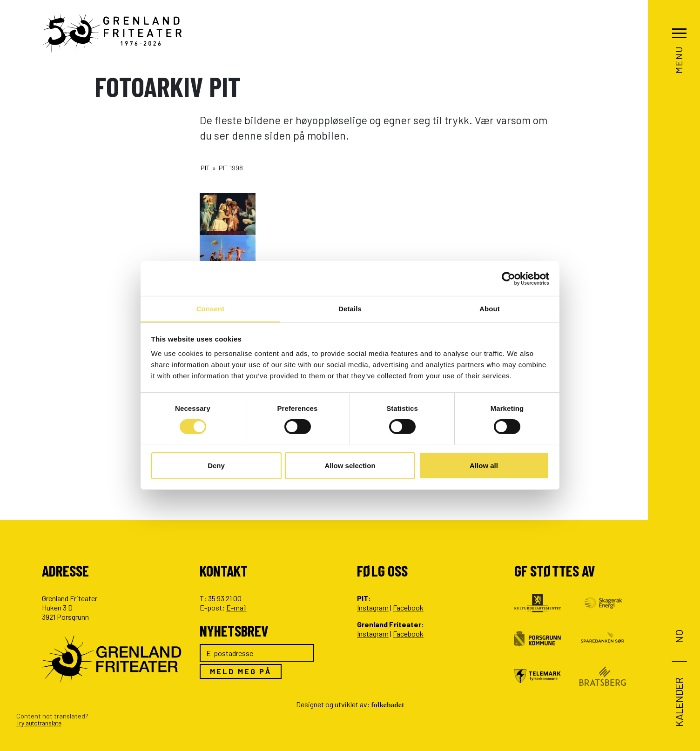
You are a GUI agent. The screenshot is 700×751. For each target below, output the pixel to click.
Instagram (373, 607)
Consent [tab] (211, 308)
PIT (205, 168)
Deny (216, 466)
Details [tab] (350, 308)
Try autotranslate (42, 723)
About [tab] (490, 308)
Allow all (484, 466)
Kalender (678, 702)
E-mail (236, 607)
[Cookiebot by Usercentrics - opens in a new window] (508, 278)
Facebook (408, 607)
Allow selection (350, 466)
